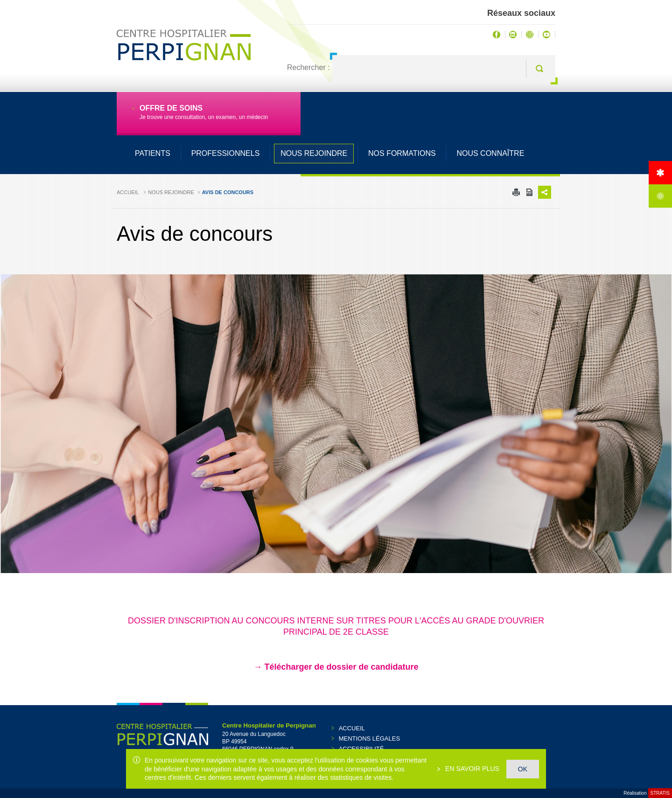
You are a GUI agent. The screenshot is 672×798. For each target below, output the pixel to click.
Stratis (660, 793)
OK (523, 769)
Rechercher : (308, 67)
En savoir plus (471, 769)
